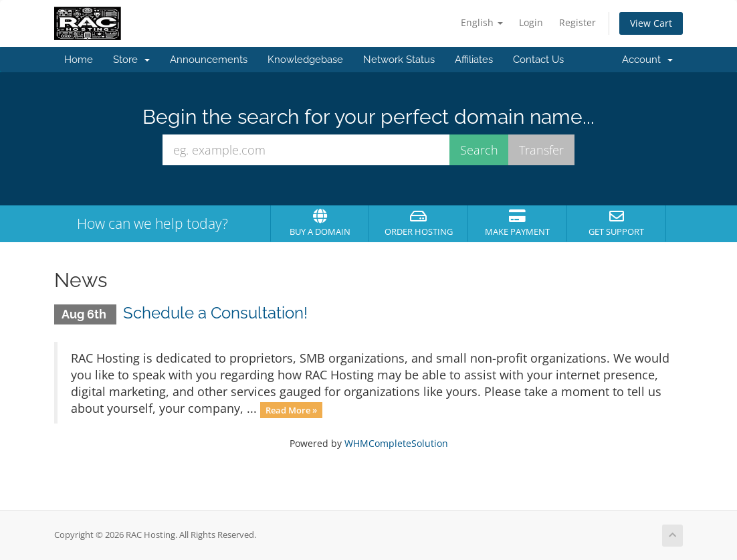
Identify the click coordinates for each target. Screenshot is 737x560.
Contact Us (538, 60)
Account (647, 60)
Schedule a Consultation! (215, 313)
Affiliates (474, 60)
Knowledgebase (305, 60)
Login (531, 22)
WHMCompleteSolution (396, 443)
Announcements (209, 60)
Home (79, 60)
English (482, 22)
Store (131, 60)
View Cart (651, 23)
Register (577, 22)
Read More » (291, 409)
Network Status (399, 60)
